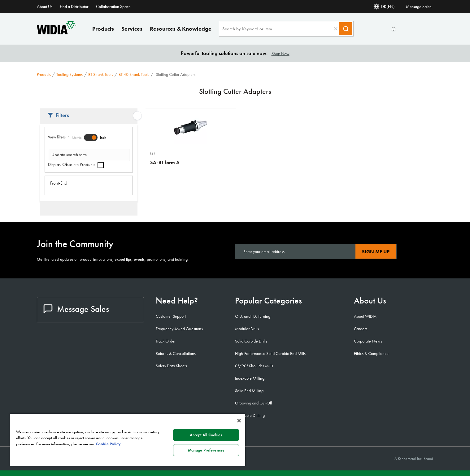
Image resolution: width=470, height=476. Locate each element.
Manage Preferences (206, 450)
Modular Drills (247, 329)
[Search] (346, 29)
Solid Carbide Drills (251, 341)
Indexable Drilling (250, 415)
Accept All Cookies (206, 435)
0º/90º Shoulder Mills (254, 366)
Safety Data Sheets (171, 366)
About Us (45, 7)
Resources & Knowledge (181, 29)
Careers (361, 329)
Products (103, 29)
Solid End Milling (249, 391)
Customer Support (171, 316)
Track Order (166, 341)
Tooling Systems (70, 74)
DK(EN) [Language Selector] (384, 7)
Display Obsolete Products (76, 164)
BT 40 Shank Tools (134, 74)
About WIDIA (365, 316)
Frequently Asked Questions (179, 329)
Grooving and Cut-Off (253, 403)
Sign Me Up (376, 252)
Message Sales (419, 7)
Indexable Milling (250, 378)
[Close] (239, 421)
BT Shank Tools (101, 74)
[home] (57, 33)
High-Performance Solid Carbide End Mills (270, 353)
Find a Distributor (74, 7)
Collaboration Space (113, 7)
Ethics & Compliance (371, 353)
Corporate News (368, 341)
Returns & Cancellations (176, 353)
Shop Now (281, 54)
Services (132, 29)
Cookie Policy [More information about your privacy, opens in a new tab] (108, 444)
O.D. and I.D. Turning (253, 316)
